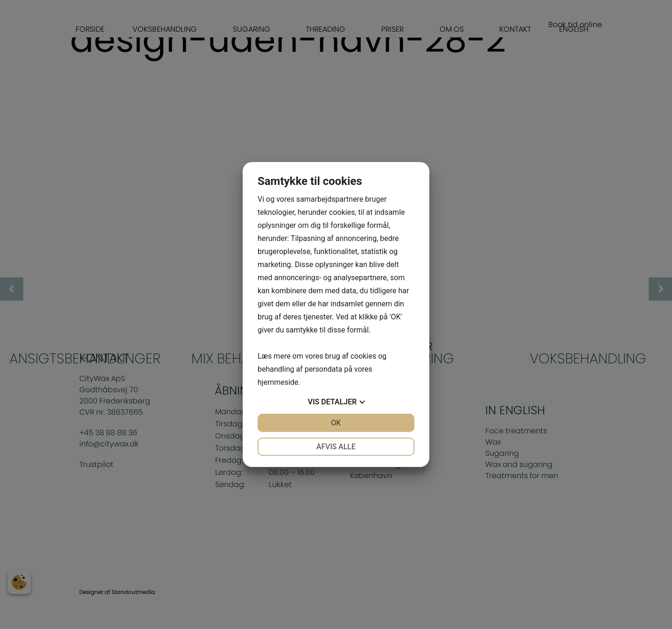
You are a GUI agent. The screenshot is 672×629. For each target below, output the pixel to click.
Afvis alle (336, 447)
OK (336, 423)
